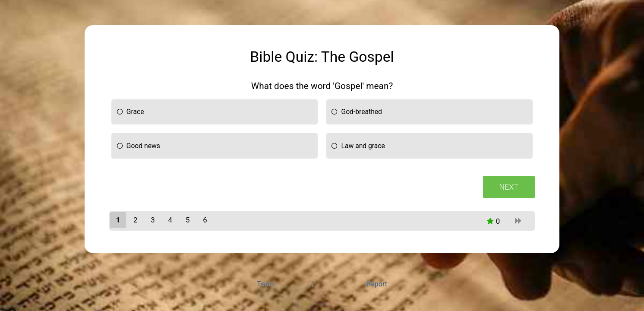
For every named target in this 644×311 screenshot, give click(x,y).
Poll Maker (293, 284)
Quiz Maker (332, 284)
